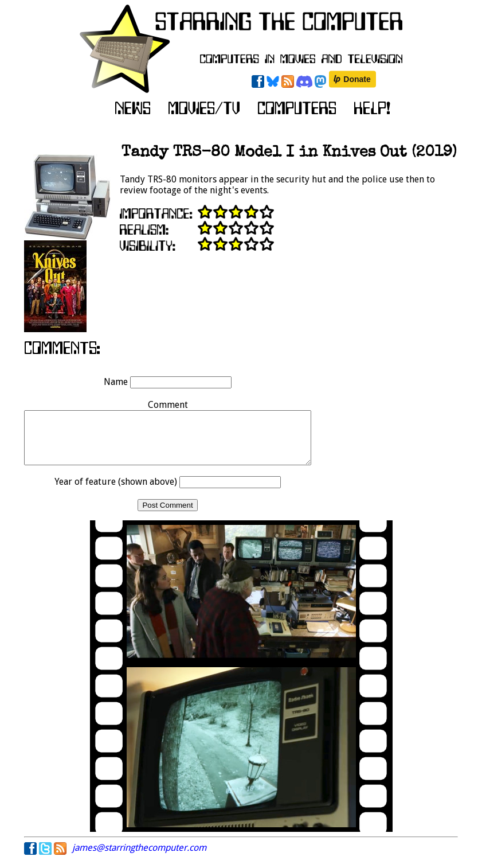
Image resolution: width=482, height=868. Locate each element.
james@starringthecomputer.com (139, 858)
